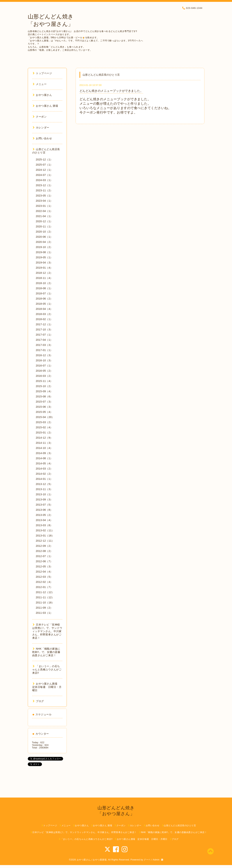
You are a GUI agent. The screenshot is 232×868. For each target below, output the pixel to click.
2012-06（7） (44, 561)
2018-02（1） (44, 319)
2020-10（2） (44, 232)
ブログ (38, 701)
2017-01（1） (44, 350)
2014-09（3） (44, 453)
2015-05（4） (44, 412)
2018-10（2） (44, 283)
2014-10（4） (44, 448)
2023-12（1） (44, 185)
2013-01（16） (45, 536)
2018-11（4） (44, 278)
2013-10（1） (44, 494)
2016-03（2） (44, 376)
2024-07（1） (44, 175)
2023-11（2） (44, 190)
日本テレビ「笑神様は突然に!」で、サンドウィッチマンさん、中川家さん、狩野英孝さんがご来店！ (47, 631)
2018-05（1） (44, 304)
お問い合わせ (42, 138)
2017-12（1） (44, 324)
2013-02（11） (45, 530)
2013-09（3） (44, 499)
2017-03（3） (44, 345)
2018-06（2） (44, 299)
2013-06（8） (44, 510)
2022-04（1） (44, 211)
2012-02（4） (44, 582)
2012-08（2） (44, 551)
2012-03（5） (44, 577)
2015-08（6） (44, 396)
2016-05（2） (44, 371)
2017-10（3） (44, 330)
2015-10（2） (44, 386)
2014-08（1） (44, 458)
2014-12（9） (44, 438)
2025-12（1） (44, 160)
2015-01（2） (44, 433)
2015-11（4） (44, 381)
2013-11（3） (44, 489)
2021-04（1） (44, 216)
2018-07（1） (44, 293)
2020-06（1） (44, 237)
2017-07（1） (44, 335)
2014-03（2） (44, 469)
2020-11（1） (44, 226)
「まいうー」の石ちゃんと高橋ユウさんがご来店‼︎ (47, 669)
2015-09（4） (44, 391)
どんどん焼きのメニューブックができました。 (111, 91)
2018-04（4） (44, 309)
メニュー (40, 84)
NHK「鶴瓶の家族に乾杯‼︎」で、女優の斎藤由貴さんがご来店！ (46, 652)
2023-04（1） (44, 201)
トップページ (42, 73)
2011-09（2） (44, 608)
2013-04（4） (44, 520)
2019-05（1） (44, 257)
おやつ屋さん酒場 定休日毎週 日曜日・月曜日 (47, 687)
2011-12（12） (45, 592)
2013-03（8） (44, 525)
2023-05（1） (44, 196)
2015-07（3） (44, 402)
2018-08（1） (44, 288)
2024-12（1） (44, 170)
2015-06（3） (44, 407)
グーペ (147, 860)
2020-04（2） (44, 242)
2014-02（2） (44, 474)
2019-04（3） (44, 263)
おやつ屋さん (42, 95)
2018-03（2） (44, 314)
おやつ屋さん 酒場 (45, 106)
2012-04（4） (44, 572)
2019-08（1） (44, 252)
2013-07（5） (44, 505)
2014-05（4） (44, 463)
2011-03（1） (44, 613)
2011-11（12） (45, 597)
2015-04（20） (45, 417)
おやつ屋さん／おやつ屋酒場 (92, 860)
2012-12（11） (45, 541)
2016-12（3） (44, 355)
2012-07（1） (44, 556)
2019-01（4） (44, 268)
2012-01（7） (44, 587)
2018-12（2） (44, 273)
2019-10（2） (44, 247)
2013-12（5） (44, 484)
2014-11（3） (44, 443)
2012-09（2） (44, 546)
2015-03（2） (44, 422)
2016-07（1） (44, 366)
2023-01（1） (44, 206)
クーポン (40, 117)
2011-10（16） (45, 603)
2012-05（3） (44, 566)
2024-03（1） (44, 180)
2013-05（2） (44, 515)
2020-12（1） (44, 221)
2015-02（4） (44, 427)
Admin (156, 860)
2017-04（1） (44, 340)
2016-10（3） (44, 360)
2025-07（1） (44, 165)
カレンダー (41, 127)
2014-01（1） (44, 479)
